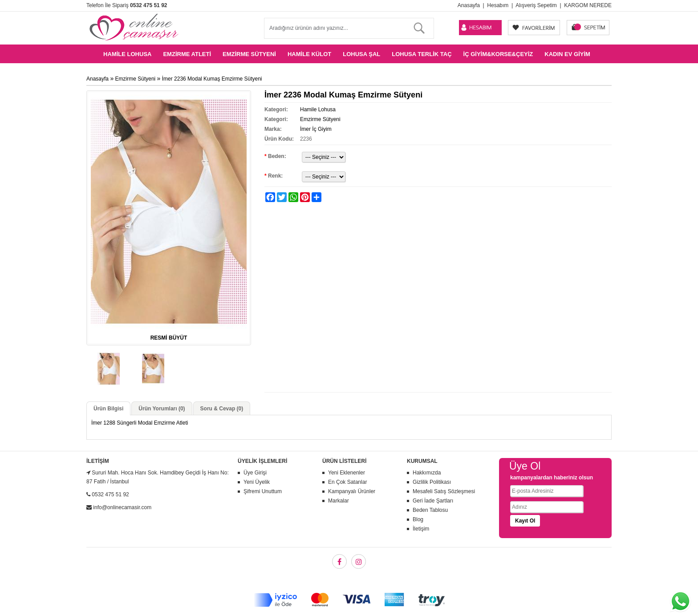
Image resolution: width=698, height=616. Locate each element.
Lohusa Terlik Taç (422, 54)
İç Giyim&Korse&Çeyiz (498, 54)
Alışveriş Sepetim (536, 5)
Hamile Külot (309, 54)
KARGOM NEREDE (588, 5)
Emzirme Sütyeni (249, 54)
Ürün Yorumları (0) (162, 409)
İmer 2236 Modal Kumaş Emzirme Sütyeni (212, 79)
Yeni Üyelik (257, 482)
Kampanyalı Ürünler (352, 491)
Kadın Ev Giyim (567, 54)
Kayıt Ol (525, 521)
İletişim (421, 529)
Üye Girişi (255, 473)
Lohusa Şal (361, 54)
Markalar (339, 501)
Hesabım (498, 5)
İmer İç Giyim (316, 129)
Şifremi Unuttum (263, 491)
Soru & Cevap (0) (222, 409)
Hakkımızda (427, 473)
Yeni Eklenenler (347, 473)
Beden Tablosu (430, 510)
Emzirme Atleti (187, 54)
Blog (418, 519)
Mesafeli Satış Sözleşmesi (444, 491)
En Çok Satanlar (347, 482)
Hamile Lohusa (127, 54)
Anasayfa (469, 5)
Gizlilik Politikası (432, 482)
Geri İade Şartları (433, 501)
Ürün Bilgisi (108, 409)
